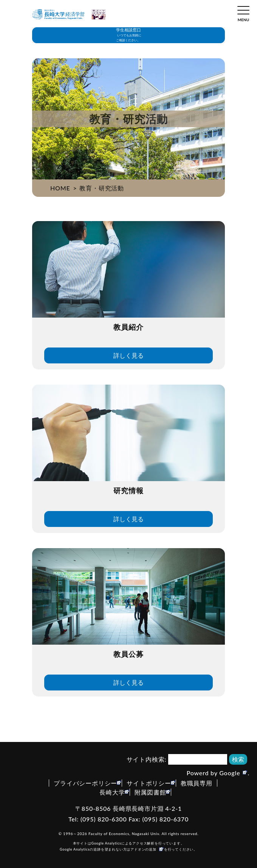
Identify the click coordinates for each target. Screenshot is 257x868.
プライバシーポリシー (85, 783)
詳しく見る (128, 355)
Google (230, 773)
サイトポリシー (149, 783)
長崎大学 (112, 792)
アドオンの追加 (143, 849)
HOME (60, 188)
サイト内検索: (147, 759)
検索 (238, 759)
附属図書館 (150, 792)
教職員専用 (197, 783)
